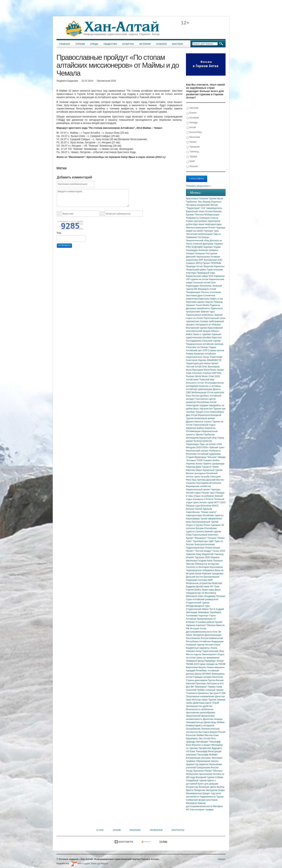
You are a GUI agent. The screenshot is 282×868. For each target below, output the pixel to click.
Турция (192, 157)
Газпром (204, 198)
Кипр (210, 561)
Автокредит (203, 742)
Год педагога (202, 764)
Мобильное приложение (199, 774)
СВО (189, 392)
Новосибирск (217, 412)
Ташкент (219, 244)
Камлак (202, 803)
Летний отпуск (213, 645)
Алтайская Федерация (211, 641)
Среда (94, 44)
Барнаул (209, 247)
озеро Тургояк (209, 700)
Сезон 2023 (219, 551)
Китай (191, 127)
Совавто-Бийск (211, 460)
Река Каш (191, 480)
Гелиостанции (212, 548)
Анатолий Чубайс (196, 690)
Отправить (64, 246)
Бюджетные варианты (198, 648)
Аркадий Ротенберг (197, 670)
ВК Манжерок (202, 289)
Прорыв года (193, 506)
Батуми (200, 528)
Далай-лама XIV (205, 586)
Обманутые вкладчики (207, 564)
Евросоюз (204, 299)
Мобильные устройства (199, 583)
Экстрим (214, 693)
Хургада (221, 228)
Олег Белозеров (211, 367)
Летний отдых (194, 493)
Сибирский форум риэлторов (202, 800)
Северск (191, 263)
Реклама (135, 830)
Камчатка (210, 428)
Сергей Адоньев (203, 509)
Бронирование (212, 577)
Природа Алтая (195, 266)
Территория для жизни (199, 363)
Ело (216, 632)
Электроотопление (204, 544)
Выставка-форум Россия (212, 732)
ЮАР (191, 161)
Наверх (222, 859)
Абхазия (191, 651)
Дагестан (220, 696)
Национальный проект (198, 489)
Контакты (178, 830)
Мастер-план (211, 735)
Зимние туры (208, 312)
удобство (207, 706)
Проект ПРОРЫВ (212, 263)
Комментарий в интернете (200, 725)
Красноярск (193, 198)
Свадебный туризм (197, 780)
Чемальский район (196, 270)
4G (188, 810)
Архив (117, 830)
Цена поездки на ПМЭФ (212, 664)
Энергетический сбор (198, 240)
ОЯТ (201, 260)
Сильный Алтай (202, 282)
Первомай (192, 580)
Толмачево (192, 616)
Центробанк (201, 221)
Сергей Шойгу (194, 590)
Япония (192, 166)
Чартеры (216, 489)
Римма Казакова (195, 354)
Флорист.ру (192, 787)
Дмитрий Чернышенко (198, 257)
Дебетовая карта (203, 703)
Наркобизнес (193, 512)
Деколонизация (213, 635)
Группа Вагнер (216, 680)
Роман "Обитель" (214, 771)
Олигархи (205, 218)
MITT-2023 (220, 502)
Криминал (204, 693)
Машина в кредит (202, 745)
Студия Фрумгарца (196, 457)
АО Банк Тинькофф (197, 751)
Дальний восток (195, 577)
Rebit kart (217, 583)
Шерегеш (191, 428)
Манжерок (192, 803)
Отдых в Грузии (195, 525)
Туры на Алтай (208, 444)
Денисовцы (211, 722)
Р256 (200, 460)
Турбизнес (192, 202)
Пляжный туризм (195, 645)
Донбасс (205, 396)
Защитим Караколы (214, 266)
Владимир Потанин (215, 596)
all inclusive (215, 483)
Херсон (210, 302)
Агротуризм (203, 483)
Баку (199, 554)
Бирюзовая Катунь (196, 667)
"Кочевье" (192, 460)
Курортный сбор (208, 438)
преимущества (194, 706)
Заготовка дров (195, 295)
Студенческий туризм (198, 603)
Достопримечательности (200, 632)
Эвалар (190, 564)
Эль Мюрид (204, 202)
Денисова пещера (213, 719)
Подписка (215, 305)
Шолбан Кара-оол (212, 337)
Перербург (210, 661)
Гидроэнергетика (195, 548)
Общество (110, 44)
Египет (192, 113)
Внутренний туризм (197, 328)
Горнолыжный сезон (214, 318)
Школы (215, 761)
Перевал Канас (195, 464)
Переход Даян (194, 467)
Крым (220, 198)
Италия (190, 557)
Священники (204, 767)
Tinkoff (215, 703)
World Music (210, 370)
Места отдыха (194, 654)
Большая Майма (195, 735)
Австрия (192, 108)
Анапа (214, 648)
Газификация (193, 292)
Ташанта (207, 467)
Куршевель (192, 738)
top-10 (201, 593)
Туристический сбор (213, 651)
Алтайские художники (209, 454)
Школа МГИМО (203, 674)
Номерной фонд (195, 661)
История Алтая (198, 628)
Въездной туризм (205, 777)
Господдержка (194, 341)
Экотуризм (212, 790)
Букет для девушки (208, 784)
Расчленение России (198, 638)
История (145, 44)
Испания (193, 118)
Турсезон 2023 (203, 557)
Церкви (190, 764)
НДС (212, 541)
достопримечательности (199, 806)
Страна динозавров (197, 680)
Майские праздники (213, 573)
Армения (191, 554)
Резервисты (193, 218)
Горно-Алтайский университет (202, 599)
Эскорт (220, 661)
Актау (199, 651)
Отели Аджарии (212, 525)
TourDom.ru (192, 567)
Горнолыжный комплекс (205, 535)
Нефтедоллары (213, 224)
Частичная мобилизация (200, 234)
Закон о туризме (202, 334)
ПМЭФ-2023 (193, 664)
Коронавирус (193, 519)
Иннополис (206, 286)
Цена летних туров (204, 502)
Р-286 (222, 693)
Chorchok (197, 373)
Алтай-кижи (193, 379)
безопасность (194, 709)
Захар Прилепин (195, 771)
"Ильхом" (212, 457)
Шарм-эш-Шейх (195, 231)
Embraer (191, 622)
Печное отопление (211, 292)
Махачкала (204, 415)
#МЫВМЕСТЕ (214, 360)
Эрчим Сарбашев (205, 434)
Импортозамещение (197, 228)
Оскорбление (194, 729)
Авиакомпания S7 (206, 619)
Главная (65, 44)
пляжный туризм (214, 690)
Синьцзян (215, 476)
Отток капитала (216, 392)
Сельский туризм (211, 341)
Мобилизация (199, 392)
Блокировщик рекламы (199, 758)
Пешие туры (208, 493)
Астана (209, 211)
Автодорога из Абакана (208, 325)
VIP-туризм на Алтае (198, 279)
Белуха (190, 509)
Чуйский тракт (217, 447)
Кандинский (204, 205)
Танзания (193, 147)
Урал (189, 700)
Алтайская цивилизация (199, 389)
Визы (196, 409)
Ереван (190, 215)
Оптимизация (194, 431)
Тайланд (193, 152)
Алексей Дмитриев (203, 244)
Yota (192, 810)
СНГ (204, 208)
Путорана (191, 205)
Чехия (215, 467)
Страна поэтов (216, 350)
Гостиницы (203, 237)
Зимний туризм (213, 531)
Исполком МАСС (210, 506)
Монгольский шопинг (198, 451)
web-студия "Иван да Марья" (90, 863)
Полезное (156, 830)
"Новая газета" (209, 512)
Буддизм (191, 586)
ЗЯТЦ (199, 263)
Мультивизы (216, 567)
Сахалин (191, 483)
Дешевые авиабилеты (198, 308)
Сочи (207, 412)
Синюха (200, 531)
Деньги (217, 389)
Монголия (193, 137)
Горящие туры (211, 231)
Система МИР (205, 580)
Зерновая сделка (196, 302)
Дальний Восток (215, 480)
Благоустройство (203, 441)
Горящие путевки (203, 677)
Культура (128, 44)
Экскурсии (199, 635)
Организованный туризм (205, 522)
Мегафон (218, 806)
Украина (191, 625)
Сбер (189, 535)
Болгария (204, 567)
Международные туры (198, 606)
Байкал (201, 428)
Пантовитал (202, 399)
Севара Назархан (196, 253)
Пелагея (212, 538)
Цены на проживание (208, 658)
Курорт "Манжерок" (197, 538)
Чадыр (212, 347)
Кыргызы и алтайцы (210, 386)
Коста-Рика (194, 132)
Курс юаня (199, 224)
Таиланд (219, 554)
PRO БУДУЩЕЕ (195, 247)
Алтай (213, 289)
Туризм (80, 44)
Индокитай (208, 554)
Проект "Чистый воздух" (199, 551)
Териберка (215, 612)
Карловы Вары (194, 470)
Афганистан (206, 409)
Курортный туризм (213, 470)
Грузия (219, 622)
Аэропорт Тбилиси (206, 625)
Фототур (197, 700)
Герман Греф (215, 687)
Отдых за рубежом (204, 496)
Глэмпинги (192, 693)
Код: (59, 233)
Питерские (200, 790)
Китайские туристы (213, 515)
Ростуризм (211, 253)
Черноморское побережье (200, 570)
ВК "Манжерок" (199, 687)
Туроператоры (201, 541)
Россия (215, 767)
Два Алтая (192, 415)
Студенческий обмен (198, 609)
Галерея (161, 44)
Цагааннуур (218, 464)
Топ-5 (212, 609)
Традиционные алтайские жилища (205, 344)
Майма (221, 722)
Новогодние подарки (197, 405)
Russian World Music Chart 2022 (203, 376)
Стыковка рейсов (205, 622)
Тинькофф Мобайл (207, 755)
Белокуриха (193, 438)
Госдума (202, 561)
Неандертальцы (195, 722)
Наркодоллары (194, 515)
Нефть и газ (216, 299)
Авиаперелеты (214, 208)
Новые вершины (216, 667)
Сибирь (219, 777)
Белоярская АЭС (213, 260)
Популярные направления (200, 696)
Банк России (193, 396)
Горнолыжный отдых (204, 425)
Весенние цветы (208, 787)
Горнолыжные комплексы (200, 315)
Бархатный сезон (196, 211)
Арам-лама (208, 590)
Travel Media (203, 305)
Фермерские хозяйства (198, 486)
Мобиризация (212, 215)
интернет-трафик (204, 810)
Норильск (216, 202)
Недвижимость (208, 797)
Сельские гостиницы (197, 347)
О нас (100, 830)
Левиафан (204, 612)
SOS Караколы (217, 276)
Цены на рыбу (202, 476)
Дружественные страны (199, 422)
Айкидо (222, 457)
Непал (191, 142)
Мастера (178, 44)
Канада (192, 123)
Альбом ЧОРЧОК (212, 373)
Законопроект (210, 654)
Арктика (202, 480)
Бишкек (218, 211)
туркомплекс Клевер (197, 321)
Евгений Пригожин (196, 683)
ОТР (205, 350)
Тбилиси (200, 215)
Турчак (220, 797)
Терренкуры (193, 444)
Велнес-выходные (196, 473)
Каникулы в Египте (204, 499)
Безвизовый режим (204, 418)
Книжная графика (208, 250)
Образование (203, 761)
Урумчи (208, 464)
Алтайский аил (194, 350)
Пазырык (218, 561)
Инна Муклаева (195, 370)
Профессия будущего (210, 748)
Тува (217, 586)
